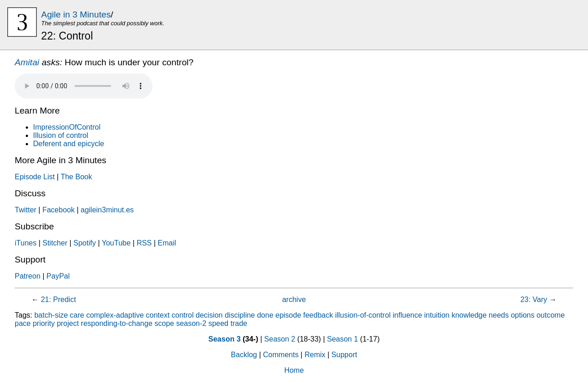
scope (164, 323)
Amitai (27, 62)
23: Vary (534, 299)
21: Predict (58, 299)
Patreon (28, 276)
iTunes (25, 243)
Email (167, 243)
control (183, 315)
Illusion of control (61, 135)
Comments (281, 355)
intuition (437, 315)
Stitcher (55, 243)
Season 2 (280, 339)
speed (219, 323)
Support (344, 355)
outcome (551, 315)
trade (239, 323)
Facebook (58, 210)
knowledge (469, 315)
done (265, 315)
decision (209, 315)
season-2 (191, 323)
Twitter (25, 210)
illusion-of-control (363, 315)
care (77, 315)
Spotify (85, 243)
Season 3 (225, 339)
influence (407, 315)
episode (288, 315)
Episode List (35, 177)
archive (294, 299)
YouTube (116, 243)
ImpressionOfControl (67, 127)
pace (23, 323)
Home (294, 370)
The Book (76, 177)
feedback (318, 315)
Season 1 (343, 339)
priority (44, 323)
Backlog (244, 355)
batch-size (51, 315)
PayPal (58, 276)
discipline (240, 315)
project (68, 323)
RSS (144, 243)
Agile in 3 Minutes (76, 14)
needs (499, 315)
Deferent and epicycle (69, 144)
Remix (315, 355)
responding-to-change (117, 323)
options (523, 315)
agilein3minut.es (107, 210)
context (158, 315)
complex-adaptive (115, 315)
